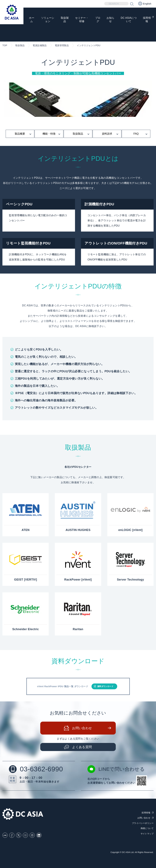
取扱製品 (65, 20)
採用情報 (147, 20)
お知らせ (110, 20)
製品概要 (20, 134)
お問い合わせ (82, 728)
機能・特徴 (49, 134)
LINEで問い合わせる (116, 769)
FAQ (136, 134)
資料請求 (107, 134)
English (145, 4)
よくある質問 (82, 747)
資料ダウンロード (105, 686)
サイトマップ (147, 834)
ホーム (32, 20)
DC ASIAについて (129, 20)
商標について (147, 828)
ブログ (98, 20)
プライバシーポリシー (143, 823)
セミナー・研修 (82, 20)
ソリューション (48, 20)
